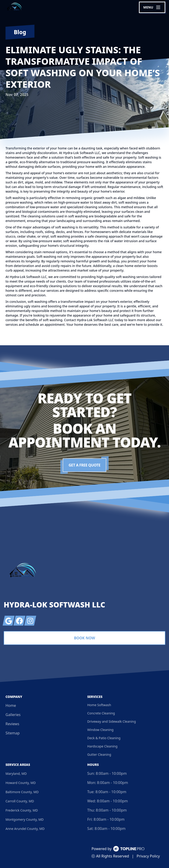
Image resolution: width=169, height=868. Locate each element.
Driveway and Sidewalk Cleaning (112, 721)
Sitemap (13, 733)
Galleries (13, 715)
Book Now (84, 638)
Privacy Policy (148, 856)
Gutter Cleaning (99, 754)
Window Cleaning (100, 730)
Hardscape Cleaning (102, 746)
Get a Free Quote (84, 465)
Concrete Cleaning (101, 713)
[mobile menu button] (152, 7)
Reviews (12, 724)
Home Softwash (99, 705)
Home (11, 705)
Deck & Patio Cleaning (104, 738)
